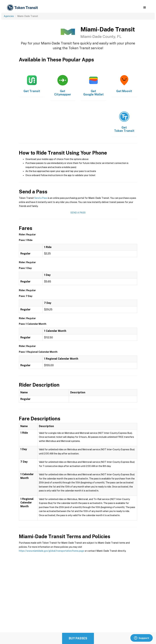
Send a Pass (41, 198)
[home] (23, 8)
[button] (145, 8)
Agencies (9, 16)
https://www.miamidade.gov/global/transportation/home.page (52, 551)
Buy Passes (78, 638)
